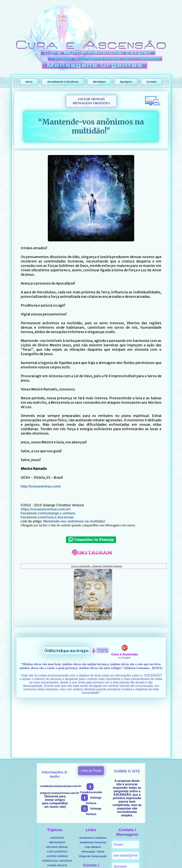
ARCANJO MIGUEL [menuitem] (57, 792)
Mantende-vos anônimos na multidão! (74, 521)
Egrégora (126, 82)
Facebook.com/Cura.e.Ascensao (47, 517)
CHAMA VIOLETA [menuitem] (57, 810)
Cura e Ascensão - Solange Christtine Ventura (97, 566)
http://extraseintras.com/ (41, 486)
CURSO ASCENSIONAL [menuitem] (95, 823)
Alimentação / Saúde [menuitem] (93, 797)
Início (29, 82)
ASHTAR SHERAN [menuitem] (57, 801)
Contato (152, 82)
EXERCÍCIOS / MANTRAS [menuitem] (57, 806)
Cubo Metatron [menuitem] (93, 792)
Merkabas (99, 82)
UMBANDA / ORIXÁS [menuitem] (57, 824)
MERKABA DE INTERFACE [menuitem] (95, 832)
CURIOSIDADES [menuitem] (57, 820)
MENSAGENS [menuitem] (57, 787)
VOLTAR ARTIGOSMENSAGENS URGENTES (91, 101)
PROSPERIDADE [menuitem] (57, 815)
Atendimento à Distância (63, 82)
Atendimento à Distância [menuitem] (93, 783)
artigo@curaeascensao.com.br (60, 738)
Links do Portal (91, 716)
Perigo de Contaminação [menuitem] (93, 801)
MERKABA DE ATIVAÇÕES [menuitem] (95, 836)
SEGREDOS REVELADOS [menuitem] (57, 833)
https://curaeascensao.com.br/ (46, 509)
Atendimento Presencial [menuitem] (93, 787)
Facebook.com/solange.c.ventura (48, 513)
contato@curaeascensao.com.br (61, 731)
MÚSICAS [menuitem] (57, 829)
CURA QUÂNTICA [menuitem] (57, 797)
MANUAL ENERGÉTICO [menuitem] (95, 827)
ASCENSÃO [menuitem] (57, 783)
